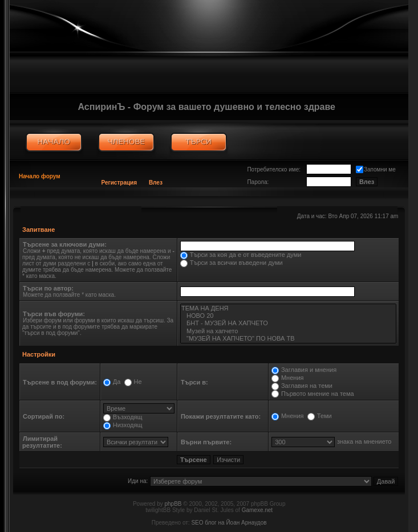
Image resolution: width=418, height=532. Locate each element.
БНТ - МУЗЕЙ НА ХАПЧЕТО (288, 323)
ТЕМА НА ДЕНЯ (288, 308)
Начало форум (40, 176)
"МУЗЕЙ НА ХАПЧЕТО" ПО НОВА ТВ (288, 339)
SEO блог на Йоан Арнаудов (229, 523)
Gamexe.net (257, 510)
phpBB (173, 504)
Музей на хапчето (288, 331)
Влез (156, 183)
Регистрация (119, 183)
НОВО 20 (288, 316)
